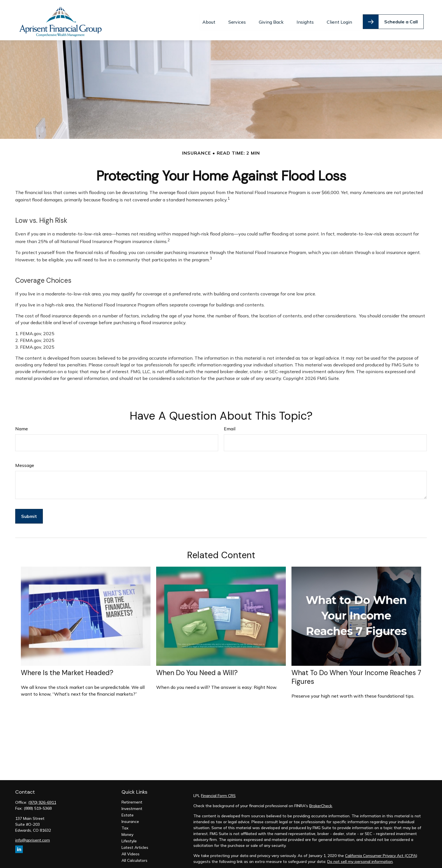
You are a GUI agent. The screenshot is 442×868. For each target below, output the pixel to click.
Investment (132, 805)
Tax (125, 825)
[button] (209, 19)
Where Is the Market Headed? (67, 670)
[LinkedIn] (19, 846)
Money (127, 831)
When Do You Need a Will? (197, 670)
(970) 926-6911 (42, 799)
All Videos (131, 851)
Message (25, 462)
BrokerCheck (321, 802)
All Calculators (134, 857)
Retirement (132, 799)
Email (230, 425)
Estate (128, 812)
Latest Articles (135, 844)
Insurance (130, 818)
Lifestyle (129, 838)
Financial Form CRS (218, 792)
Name (22, 425)
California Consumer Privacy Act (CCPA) (381, 852)
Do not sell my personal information (360, 858)
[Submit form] (29, 513)
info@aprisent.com (33, 837)
